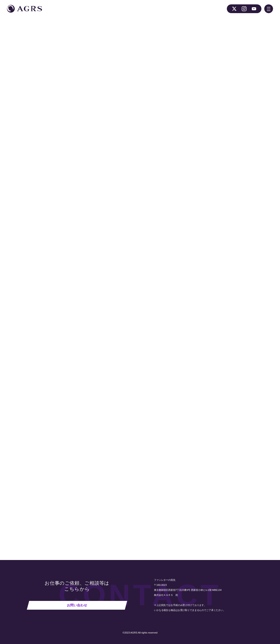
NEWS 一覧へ (84, 519)
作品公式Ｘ (121, 166)
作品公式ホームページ (95, 166)
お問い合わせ (77, 605)
